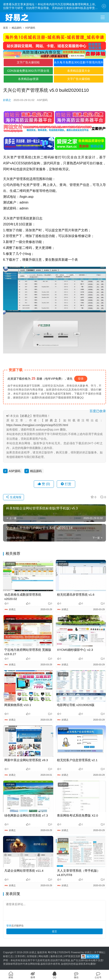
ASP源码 (42, 100)
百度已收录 (98, 411)
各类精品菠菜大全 (79, 71)
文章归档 (20, 956)
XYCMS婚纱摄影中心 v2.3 (75, 650)
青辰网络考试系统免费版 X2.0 (77, 815)
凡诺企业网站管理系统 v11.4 (24, 871)
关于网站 (99, 952)
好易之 (7, 100)
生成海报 (14, 497)
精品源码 (36, 471)
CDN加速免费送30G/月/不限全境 (28, 71)
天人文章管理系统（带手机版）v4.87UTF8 (78, 873)
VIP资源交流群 (72, 956)
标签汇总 (8, 956)
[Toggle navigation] (103, 17)
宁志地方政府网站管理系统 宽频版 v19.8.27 (28, 652)
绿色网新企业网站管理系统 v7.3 (26, 815)
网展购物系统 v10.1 (18, 705)
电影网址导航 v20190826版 (76, 705)
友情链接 (32, 956)
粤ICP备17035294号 (59, 952)
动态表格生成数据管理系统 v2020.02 (23, 597)
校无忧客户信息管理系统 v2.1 (77, 760)
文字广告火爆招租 (28, 62)
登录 (81, 379)
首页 (6, 28)
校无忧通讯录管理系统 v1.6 (76, 595)
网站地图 (43, 956)
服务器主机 (57, 956)
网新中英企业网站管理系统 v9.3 (26, 760)
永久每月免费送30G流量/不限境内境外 (78, 62)
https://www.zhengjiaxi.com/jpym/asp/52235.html (37, 425)
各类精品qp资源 (28, 79)
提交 (54, 931)
